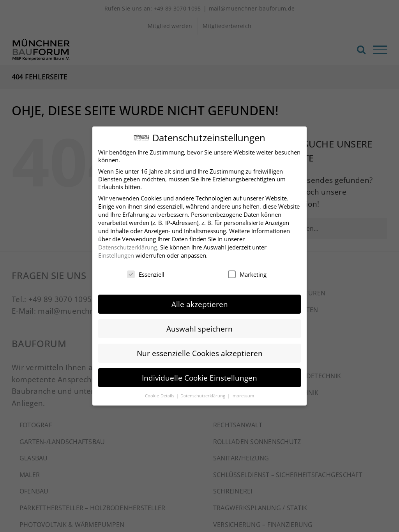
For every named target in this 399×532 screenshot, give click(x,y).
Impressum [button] (243, 394)
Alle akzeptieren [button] (200, 302)
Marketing (247, 272)
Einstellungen (116, 253)
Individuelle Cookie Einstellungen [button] (199, 376)
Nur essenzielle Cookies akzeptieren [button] (200, 351)
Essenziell (146, 272)
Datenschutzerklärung (128, 245)
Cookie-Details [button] (160, 394)
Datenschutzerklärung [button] (203, 394)
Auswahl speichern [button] (199, 326)
